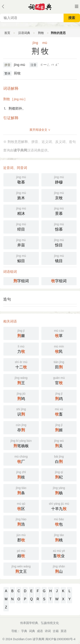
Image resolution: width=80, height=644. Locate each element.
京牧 (59, 195)
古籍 (56, 631)
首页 (7, 33)
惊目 (59, 242)
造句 (7, 299)
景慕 (59, 211)
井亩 (21, 242)
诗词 (48, 631)
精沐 (21, 211)
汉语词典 (24, 33)
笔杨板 (21, 443)
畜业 (59, 553)
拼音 (7, 65)
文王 (21, 569)
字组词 (21, 281)
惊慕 (59, 227)
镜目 (59, 258)
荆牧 (41, 33)
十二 (21, 364)
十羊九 (59, 506)
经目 (21, 227)
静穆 (59, 179)
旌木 (21, 195)
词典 (32, 631)
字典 (24, 631)
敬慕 (21, 179)
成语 (40, 631)
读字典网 (38, 639)
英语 (64, 631)
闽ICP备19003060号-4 (60, 639)
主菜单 (77, 6)
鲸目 (21, 258)
